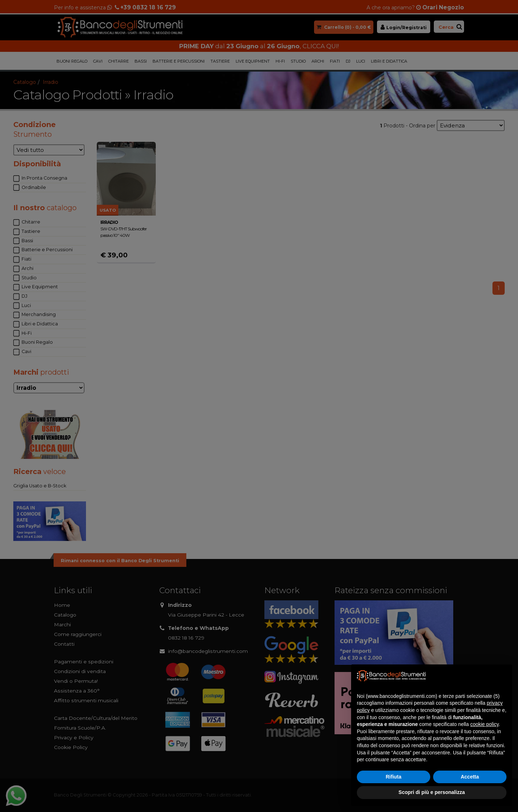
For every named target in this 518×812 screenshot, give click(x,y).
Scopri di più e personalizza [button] (432, 792)
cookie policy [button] (484, 724)
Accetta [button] (470, 777)
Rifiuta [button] (394, 777)
